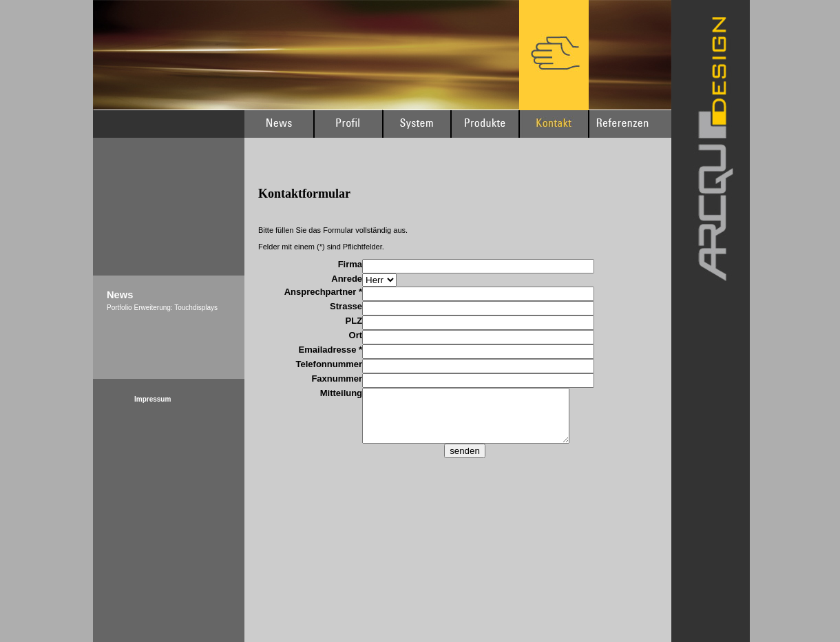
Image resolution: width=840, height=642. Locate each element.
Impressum (153, 399)
